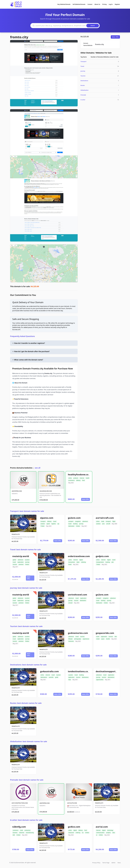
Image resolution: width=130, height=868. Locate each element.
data (114, 833)
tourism (15, 564)
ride (116, 637)
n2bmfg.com (19, 827)
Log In (111, 4)
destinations (44, 677)
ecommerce (71, 480)
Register (117, 4)
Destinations (84, 81)
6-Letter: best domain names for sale (26, 820)
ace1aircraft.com (105, 518)
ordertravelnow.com (79, 556)
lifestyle (70, 639)
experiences (86, 639)
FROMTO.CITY (16, 534)
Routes (83, 85)
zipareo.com (47, 518)
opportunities (100, 680)
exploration (21, 562)
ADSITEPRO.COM (17, 491)
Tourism (83, 76)
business (15, 833)
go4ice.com (74, 827)
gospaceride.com (105, 633)
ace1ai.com (102, 827)
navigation (78, 521)
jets (113, 562)
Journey (83, 71)
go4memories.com (78, 633)
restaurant (71, 833)
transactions (72, 562)
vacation (27, 560)
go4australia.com (49, 671)
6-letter (78, 526)
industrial (22, 833)
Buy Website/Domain (64, 4)
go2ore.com (74, 518)
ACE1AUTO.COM (72, 803)
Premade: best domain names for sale (27, 780)
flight (114, 521)
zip (58, 524)
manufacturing (30, 833)
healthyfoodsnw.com (79, 474)
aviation (43, 524)
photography (78, 639)
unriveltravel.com (77, 595)
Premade (83, 95)
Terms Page (106, 863)
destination (71, 526)
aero (103, 524)
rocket (98, 639)
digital (81, 560)
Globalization (84, 90)
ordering (83, 562)
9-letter (27, 564)
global (14, 560)
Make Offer (115, 37)
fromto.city (19, 37)
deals (78, 562)
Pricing (104, 4)
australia (51, 677)
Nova (119, 863)
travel (55, 521)
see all (38, 468)
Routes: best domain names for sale (26, 703)
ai (97, 835)
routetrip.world (21, 556)
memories (71, 641)
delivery (78, 480)
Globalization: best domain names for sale (29, 741)
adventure (85, 521)
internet (82, 478)
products (76, 478)
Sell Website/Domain (79, 4)
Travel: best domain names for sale (25, 550)
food (83, 480)
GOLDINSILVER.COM (46, 491)
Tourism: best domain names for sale (26, 626)
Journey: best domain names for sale (26, 588)
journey (81, 524)
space (103, 639)
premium (21, 564)
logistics (54, 524)
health (88, 478)
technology (110, 830)
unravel (70, 603)
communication (100, 833)
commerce (16, 830)
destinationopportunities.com (112, 671)
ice (83, 833)
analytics (108, 833)
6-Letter (83, 100)
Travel (82, 66)
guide (57, 677)
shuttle (108, 639)
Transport (83, 61)
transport (43, 521)
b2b (14, 835)
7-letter (43, 526)
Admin (113, 863)
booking (75, 524)
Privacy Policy (96, 863)
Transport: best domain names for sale (27, 511)
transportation (100, 562)
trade (103, 521)
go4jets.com (102, 556)
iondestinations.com (79, 671)
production (27, 830)
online (70, 478)
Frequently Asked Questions (22, 336)
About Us (97, 4)
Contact (90, 4)
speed (48, 524)
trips (70, 680)
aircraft (108, 524)
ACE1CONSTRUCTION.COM (20, 803)
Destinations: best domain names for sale (28, 665)
